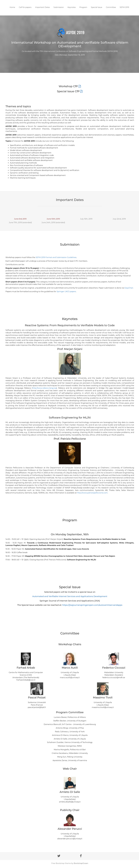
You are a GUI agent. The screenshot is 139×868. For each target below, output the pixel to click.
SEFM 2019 (124, 7)
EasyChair (129, 288)
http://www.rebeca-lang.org (44, 388)
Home (12, 7)
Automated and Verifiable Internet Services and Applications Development (70, 596)
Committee (111, 7)
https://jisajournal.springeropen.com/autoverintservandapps (92, 605)
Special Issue (96, 7)
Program (83, 7)
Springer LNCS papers (66, 292)
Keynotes (72, 7)
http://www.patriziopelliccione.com (92, 493)
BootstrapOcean (81, 863)
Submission (59, 7)
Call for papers (25, 7)
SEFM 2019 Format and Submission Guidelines (56, 257)
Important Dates (42, 7)
